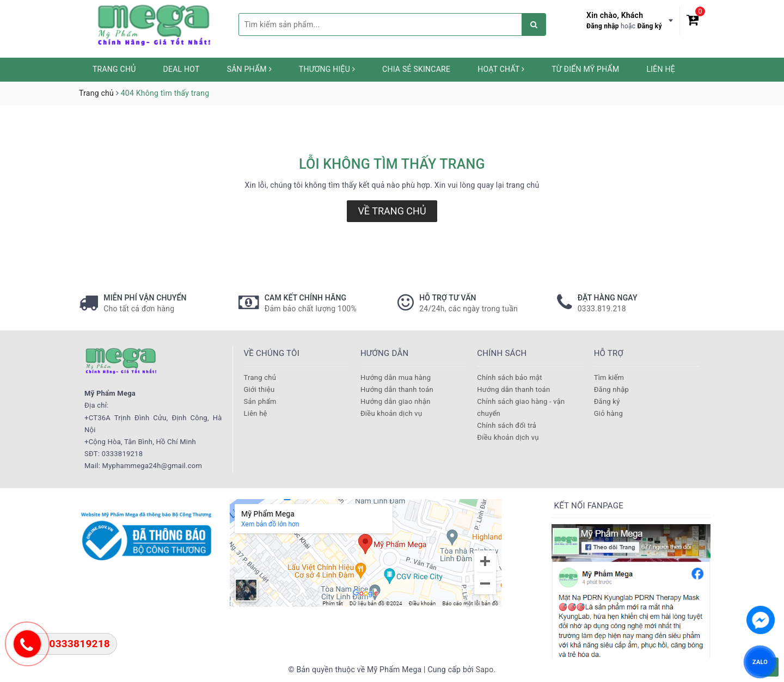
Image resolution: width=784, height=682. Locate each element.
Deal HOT (182, 69)
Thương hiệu (327, 69)
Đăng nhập (603, 26)
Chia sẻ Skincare (416, 69)
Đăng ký (650, 26)
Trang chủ (114, 69)
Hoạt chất (501, 69)
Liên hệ (660, 69)
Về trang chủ (392, 211)
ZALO (760, 662)
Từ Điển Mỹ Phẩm (585, 69)
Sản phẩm (249, 69)
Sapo (485, 669)
